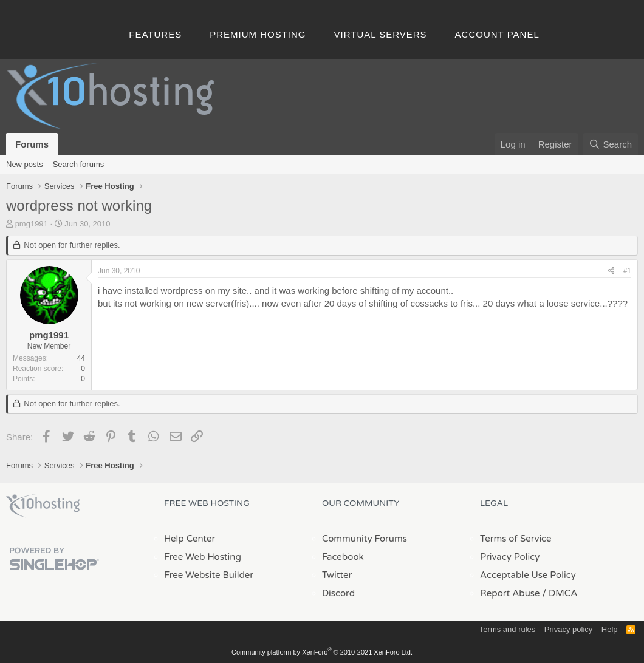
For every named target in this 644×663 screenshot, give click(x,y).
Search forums (79, 164)
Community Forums (365, 539)
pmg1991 (32, 224)
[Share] (611, 271)
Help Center (190, 539)
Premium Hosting (258, 34)
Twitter (337, 575)
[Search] (610, 144)
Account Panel (497, 34)
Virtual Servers (381, 34)
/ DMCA (560, 593)
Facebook (343, 557)
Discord (338, 593)
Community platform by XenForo (322, 652)
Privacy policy (568, 629)
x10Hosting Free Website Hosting (43, 506)
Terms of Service (516, 539)
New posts (25, 164)
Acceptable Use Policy (528, 575)
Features (155, 34)
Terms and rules (507, 629)
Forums (32, 144)
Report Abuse (510, 593)
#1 (627, 271)
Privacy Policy (510, 557)
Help (610, 629)
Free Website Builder (209, 575)
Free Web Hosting (203, 557)
